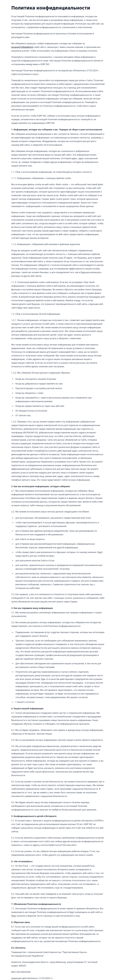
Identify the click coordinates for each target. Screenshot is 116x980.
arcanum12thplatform (22, 47)
